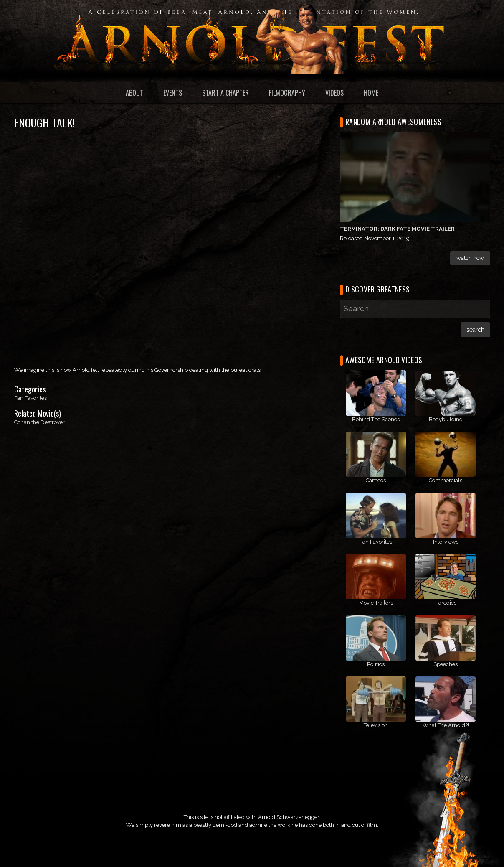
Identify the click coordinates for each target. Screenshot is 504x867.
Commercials (446, 480)
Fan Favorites (30, 398)
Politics (376, 664)
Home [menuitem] (371, 93)
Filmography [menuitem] (287, 93)
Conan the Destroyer (39, 422)
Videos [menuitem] (334, 93)
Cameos (376, 480)
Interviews (446, 542)
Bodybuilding (446, 419)
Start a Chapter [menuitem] (225, 93)
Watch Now (470, 258)
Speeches (446, 664)
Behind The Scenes (376, 419)
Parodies (446, 603)
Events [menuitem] (173, 93)
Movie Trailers (376, 603)
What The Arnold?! (446, 725)
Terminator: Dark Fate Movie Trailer (397, 229)
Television (376, 725)
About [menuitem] (134, 93)
